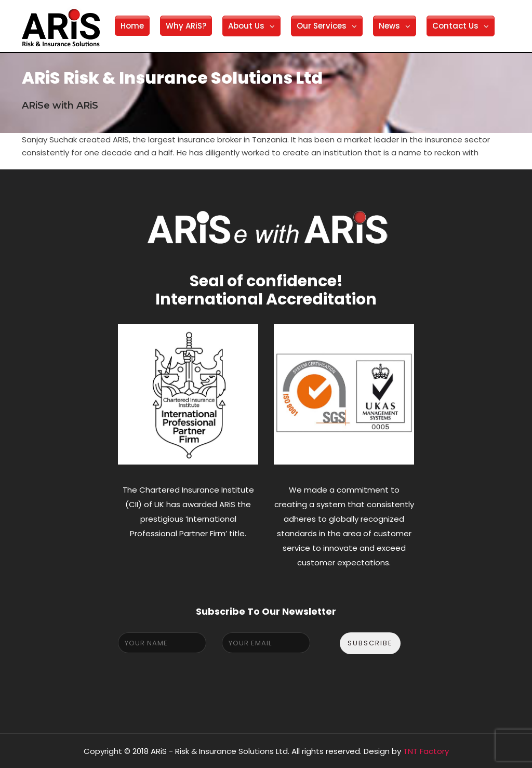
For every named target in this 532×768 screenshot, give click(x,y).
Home (132, 26)
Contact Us (455, 26)
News (389, 26)
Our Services (322, 26)
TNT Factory (426, 751)
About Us (246, 26)
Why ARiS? (186, 26)
